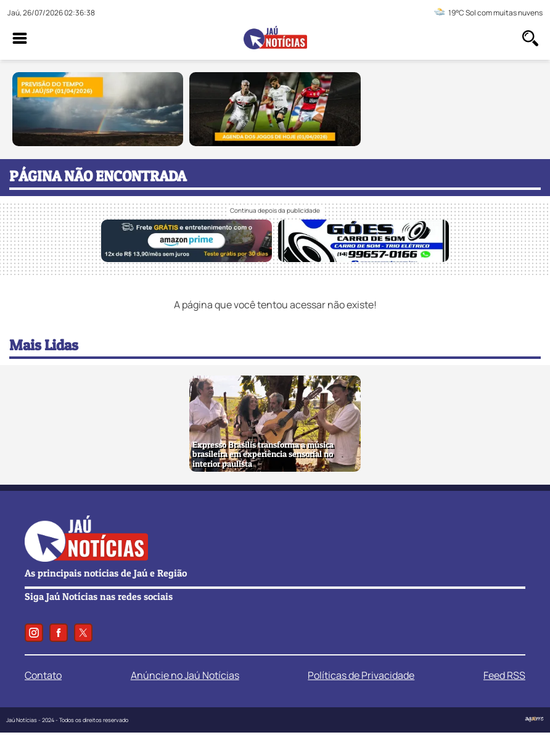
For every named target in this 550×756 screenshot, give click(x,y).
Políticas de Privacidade (361, 675)
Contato (43, 675)
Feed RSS (504, 675)
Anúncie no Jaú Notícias (185, 675)
